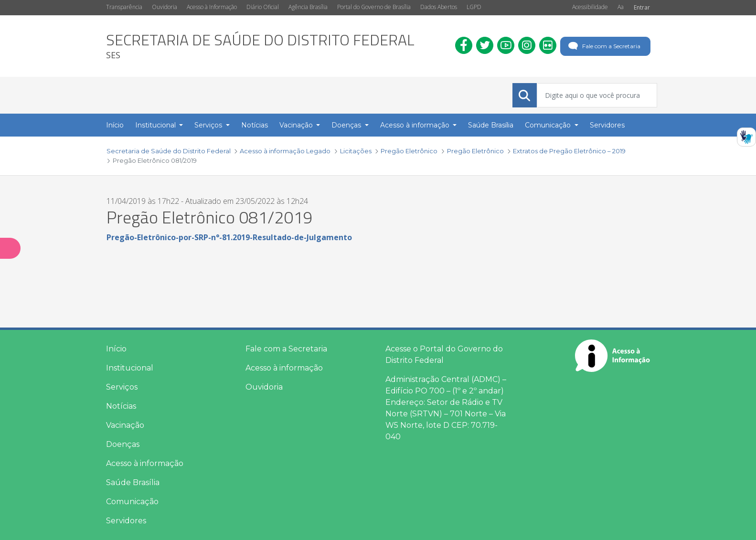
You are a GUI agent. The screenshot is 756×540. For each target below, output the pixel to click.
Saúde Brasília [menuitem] (491, 125)
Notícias (121, 406)
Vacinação (125, 425)
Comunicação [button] (549, 125)
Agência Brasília (308, 7)
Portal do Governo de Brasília (374, 7)
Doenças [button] (347, 125)
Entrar (642, 7)
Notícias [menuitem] (255, 125)
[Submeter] (524, 95)
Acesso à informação (145, 463)
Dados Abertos (439, 7)
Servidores (126, 521)
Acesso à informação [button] (416, 125)
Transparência (124, 7)
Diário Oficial (263, 7)
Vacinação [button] (297, 125)
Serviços (122, 387)
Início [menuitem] (115, 125)
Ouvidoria (165, 7)
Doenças (123, 444)
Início (116, 349)
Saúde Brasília (133, 482)
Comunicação (132, 502)
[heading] (260, 46)
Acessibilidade (590, 7)
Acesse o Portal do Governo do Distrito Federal (444, 355)
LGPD (474, 7)
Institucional (130, 368)
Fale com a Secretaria (603, 46)
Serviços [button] (209, 125)
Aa (621, 7)
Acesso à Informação (212, 7)
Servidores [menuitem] (607, 125)
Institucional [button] (156, 125)
